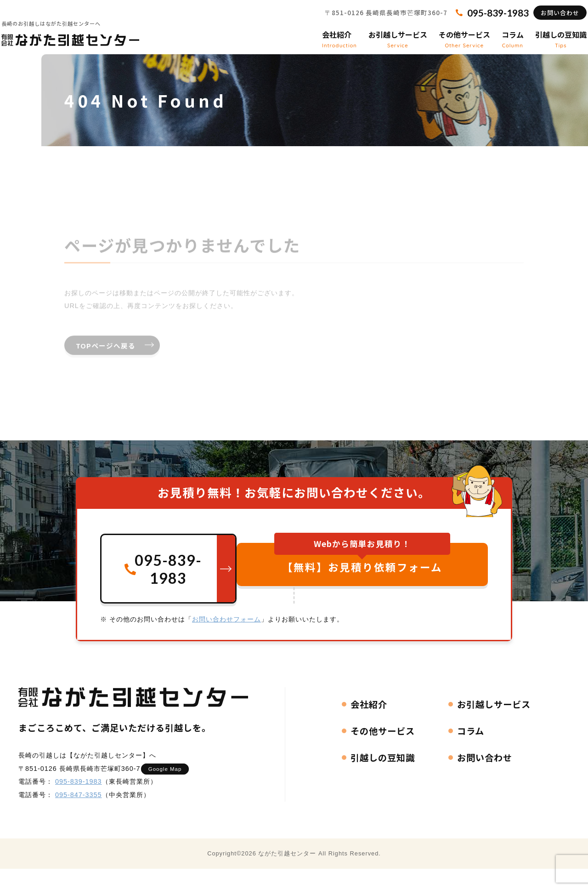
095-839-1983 (79, 800)
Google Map (169, 787)
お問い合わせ (548, 21)
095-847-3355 (79, 813)
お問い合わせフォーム (226, 638)
